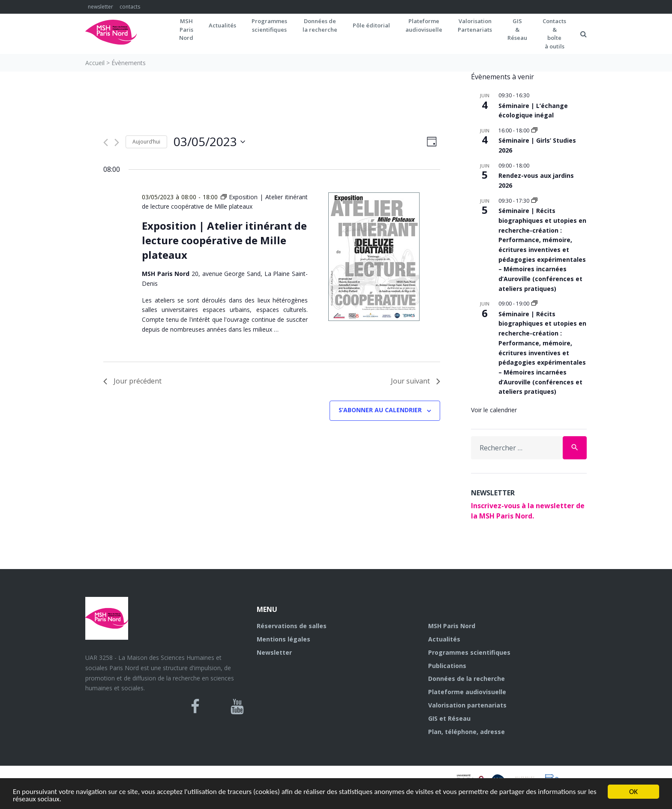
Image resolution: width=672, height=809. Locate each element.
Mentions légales (283, 639)
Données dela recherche (320, 25)
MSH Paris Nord (452, 626)
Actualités (222, 25)
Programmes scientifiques (269, 25)
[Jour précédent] (106, 142)
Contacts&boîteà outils (554, 34)
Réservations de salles (292, 626)
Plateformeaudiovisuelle (424, 25)
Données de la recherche (466, 679)
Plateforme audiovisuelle (467, 692)
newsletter (100, 7)
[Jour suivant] (117, 142)
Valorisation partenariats (467, 705)
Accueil (95, 63)
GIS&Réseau (517, 29)
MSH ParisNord (186, 29)
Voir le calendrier (494, 410)
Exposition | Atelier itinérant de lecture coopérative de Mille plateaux (224, 240)
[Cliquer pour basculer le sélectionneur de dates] (209, 142)
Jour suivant (415, 381)
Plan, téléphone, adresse (466, 732)
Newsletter (274, 652)
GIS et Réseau (449, 718)
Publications (447, 666)
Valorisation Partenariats (475, 25)
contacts (130, 7)
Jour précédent (132, 381)
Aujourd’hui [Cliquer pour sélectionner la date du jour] (146, 142)
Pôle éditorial (371, 25)
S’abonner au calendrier (380, 410)
